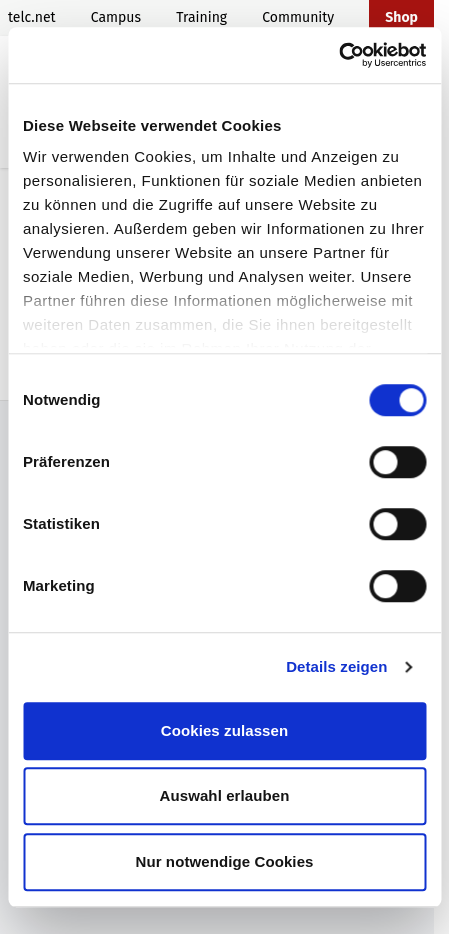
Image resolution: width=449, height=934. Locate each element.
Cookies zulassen (224, 730)
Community (298, 17)
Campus (116, 17)
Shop (401, 17)
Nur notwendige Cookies (224, 861)
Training (201, 17)
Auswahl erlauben (225, 795)
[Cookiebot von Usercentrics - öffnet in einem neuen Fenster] (338, 55)
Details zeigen (336, 666)
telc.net (32, 17)
